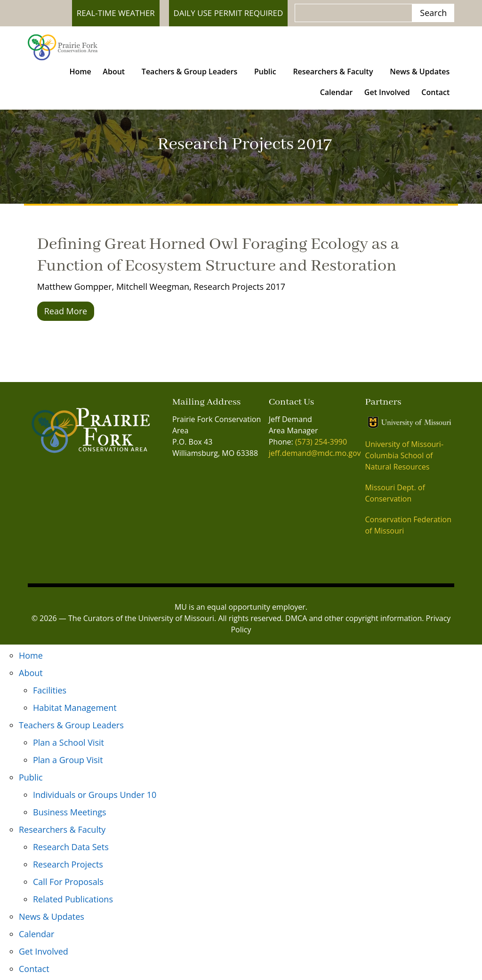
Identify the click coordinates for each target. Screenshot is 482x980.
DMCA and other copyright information (353, 618)
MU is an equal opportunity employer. (241, 607)
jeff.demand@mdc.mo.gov (315, 453)
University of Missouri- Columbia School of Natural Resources (404, 455)
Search (433, 13)
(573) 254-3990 (321, 442)
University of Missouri (176, 618)
